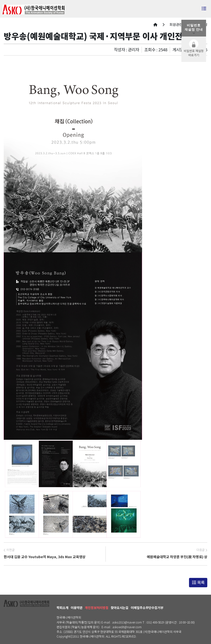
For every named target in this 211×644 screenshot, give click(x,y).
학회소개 (63, 608)
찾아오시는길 (120, 608)
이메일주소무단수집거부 (147, 608)
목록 (198, 582)
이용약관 (77, 608)
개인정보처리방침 (97, 608)
